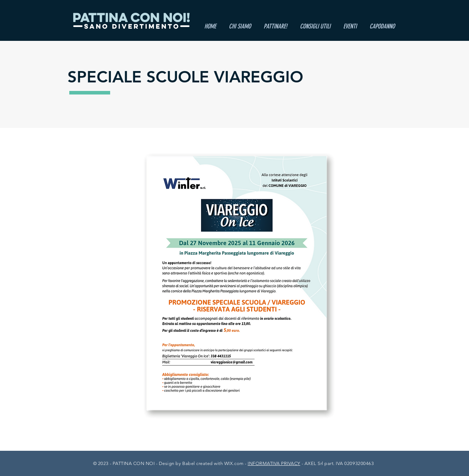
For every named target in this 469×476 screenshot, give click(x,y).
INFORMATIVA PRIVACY (274, 463)
